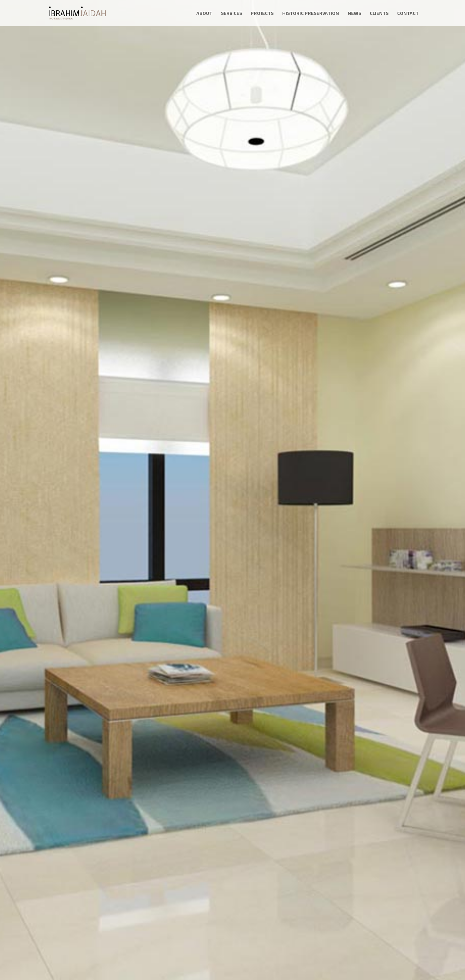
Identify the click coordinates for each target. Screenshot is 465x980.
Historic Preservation (311, 14)
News (354, 14)
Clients (379, 14)
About (204, 14)
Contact (408, 14)
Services (231, 14)
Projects (262, 14)
